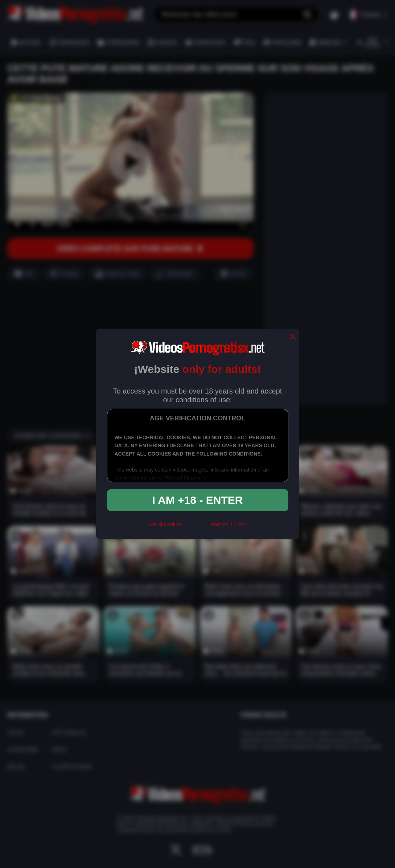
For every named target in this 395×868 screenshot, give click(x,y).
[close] (293, 337)
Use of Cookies (165, 524)
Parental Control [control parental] (229, 524)
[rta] (196, 527)
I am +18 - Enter (198, 500)
